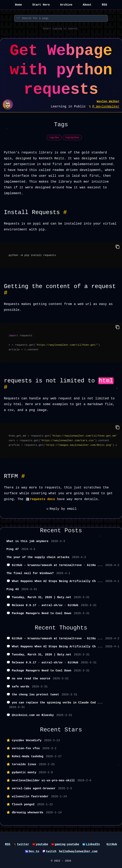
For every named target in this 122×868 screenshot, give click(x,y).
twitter (23, 844)
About (87, 5)
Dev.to (34, 851)
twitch (51, 851)
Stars (73, 730)
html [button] (106, 381)
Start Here (41, 5)
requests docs (42, 499)
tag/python (72, 138)
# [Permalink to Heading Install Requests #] (65, 212)
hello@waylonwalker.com (78, 851)
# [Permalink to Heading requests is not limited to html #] (6, 387)
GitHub (112, 844)
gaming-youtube (67, 844)
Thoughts (73, 628)
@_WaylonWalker (106, 107)
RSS (104, 5)
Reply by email (61, 509)
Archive (66, 5)
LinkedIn (93, 844)
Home (18, 5)
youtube (42, 844)
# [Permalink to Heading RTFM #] (23, 476)
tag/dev (54, 138)
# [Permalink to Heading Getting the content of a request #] (6, 293)
